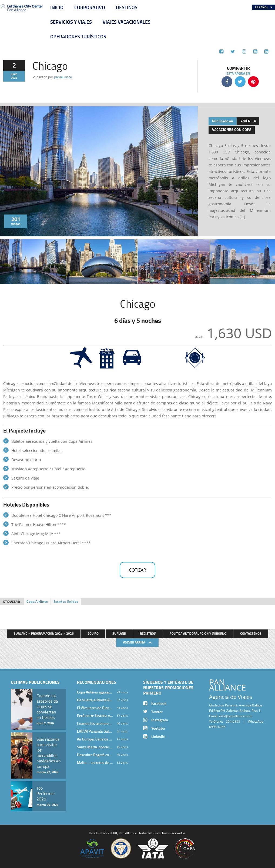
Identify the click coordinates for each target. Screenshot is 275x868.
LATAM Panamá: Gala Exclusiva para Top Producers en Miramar (95, 731)
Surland (119, 633)
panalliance (63, 77)
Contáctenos (251, 633)
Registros (148, 633)
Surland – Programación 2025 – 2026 (44, 633)
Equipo (93, 633)
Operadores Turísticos (78, 36)
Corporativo (90, 7)
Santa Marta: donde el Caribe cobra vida (95, 747)
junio (14, 74)
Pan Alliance (128, 833)
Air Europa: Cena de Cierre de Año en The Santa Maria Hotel (95, 739)
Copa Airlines (37, 601)
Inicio (57, 7)
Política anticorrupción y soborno (198, 633)
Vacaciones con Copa (232, 130)
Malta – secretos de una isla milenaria (95, 763)
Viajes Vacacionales (127, 22)
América (248, 121)
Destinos (127, 7)
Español (262, 7)
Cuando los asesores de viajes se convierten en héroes (95, 723)
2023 (14, 78)
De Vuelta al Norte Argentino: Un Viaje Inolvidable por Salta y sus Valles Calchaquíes (95, 700)
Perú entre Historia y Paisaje (95, 715)
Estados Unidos (66, 601)
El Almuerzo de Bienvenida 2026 (95, 708)
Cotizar (137, 570)
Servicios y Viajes (71, 22)
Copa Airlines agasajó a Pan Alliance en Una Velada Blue (95, 692)
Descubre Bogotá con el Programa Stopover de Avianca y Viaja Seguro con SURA (95, 755)
